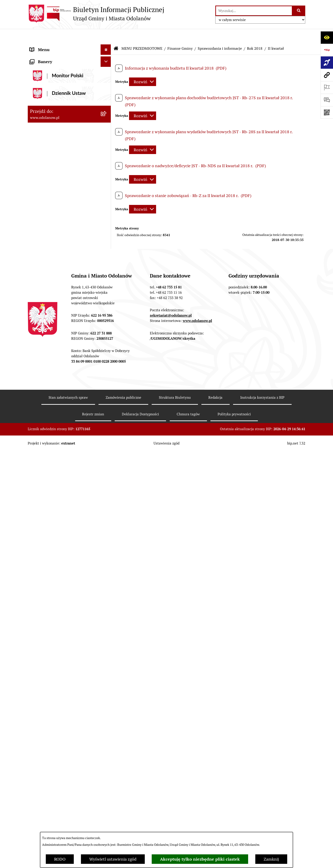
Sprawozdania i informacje (220, 35)
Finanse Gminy (180, 35)
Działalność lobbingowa (52, 57)
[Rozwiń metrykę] (143, 68)
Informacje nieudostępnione (56, 809)
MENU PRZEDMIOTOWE (52, 67)
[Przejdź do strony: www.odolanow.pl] (327, 75)
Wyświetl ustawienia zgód (113, 859)
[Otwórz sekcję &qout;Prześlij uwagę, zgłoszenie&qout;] (327, 100)
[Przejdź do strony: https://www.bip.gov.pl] (327, 50)
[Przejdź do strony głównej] (96, 14)
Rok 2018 (255, 35)
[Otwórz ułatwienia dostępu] (327, 37)
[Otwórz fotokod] (327, 112)
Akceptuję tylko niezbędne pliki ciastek (200, 859)
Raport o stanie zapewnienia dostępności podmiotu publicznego (62, 822)
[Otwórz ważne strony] (327, 87)
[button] (107, 46)
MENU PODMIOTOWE (50, 46)
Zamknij (271, 859)
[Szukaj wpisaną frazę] (299, 11)
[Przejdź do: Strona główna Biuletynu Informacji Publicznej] (116, 35)
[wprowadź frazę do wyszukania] (254, 11)
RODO (60, 859)
